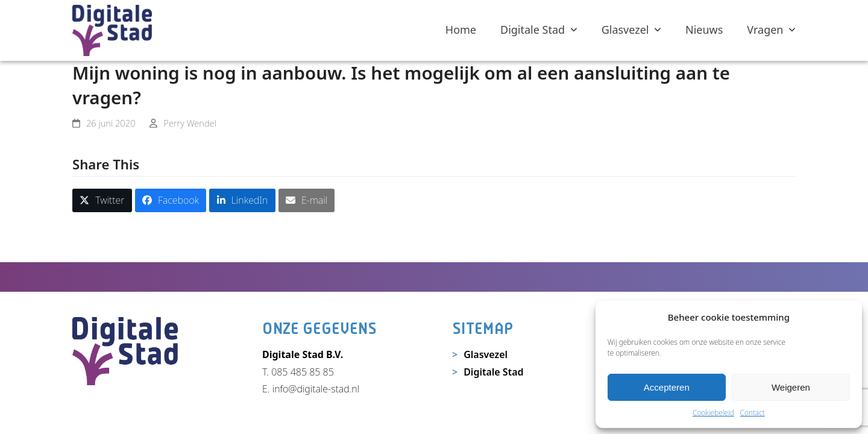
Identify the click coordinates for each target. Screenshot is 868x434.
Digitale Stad (493, 372)
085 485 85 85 (303, 372)
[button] (102, 200)
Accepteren (667, 387)
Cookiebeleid (713, 413)
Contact (753, 413)
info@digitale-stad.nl (316, 389)
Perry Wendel (190, 123)
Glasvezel (486, 354)
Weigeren (791, 387)
